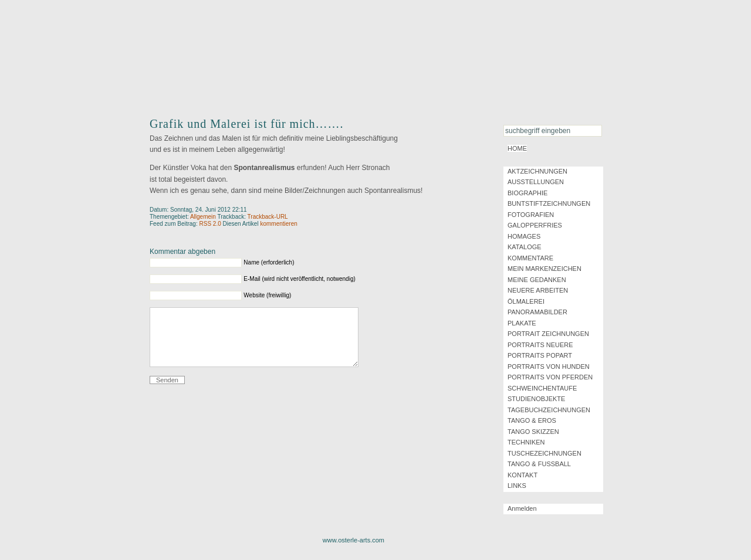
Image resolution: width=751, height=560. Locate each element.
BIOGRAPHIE (527, 193)
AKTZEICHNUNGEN (537, 171)
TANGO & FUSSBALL (539, 464)
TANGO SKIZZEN (533, 432)
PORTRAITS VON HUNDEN (549, 366)
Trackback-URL (268, 217)
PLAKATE (522, 323)
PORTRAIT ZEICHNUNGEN (548, 334)
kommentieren (278, 224)
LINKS (517, 486)
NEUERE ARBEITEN (538, 290)
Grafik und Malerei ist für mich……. (247, 124)
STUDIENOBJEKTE (536, 399)
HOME (517, 148)
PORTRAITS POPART (540, 355)
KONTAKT (522, 475)
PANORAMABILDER (537, 312)
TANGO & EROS (532, 420)
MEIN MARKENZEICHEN (544, 269)
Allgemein (203, 217)
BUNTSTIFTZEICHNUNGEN (549, 203)
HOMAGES (524, 236)
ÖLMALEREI (526, 301)
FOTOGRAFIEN (531, 215)
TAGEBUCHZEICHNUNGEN (549, 410)
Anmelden (522, 508)
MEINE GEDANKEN (537, 280)
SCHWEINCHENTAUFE (542, 388)
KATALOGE (525, 247)
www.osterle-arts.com (353, 540)
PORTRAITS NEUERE (540, 345)
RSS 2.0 (211, 224)
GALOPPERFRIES (535, 225)
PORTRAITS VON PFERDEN (550, 377)
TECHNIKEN (526, 442)
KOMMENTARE (530, 258)
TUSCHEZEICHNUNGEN (544, 453)
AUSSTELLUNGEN (536, 182)
